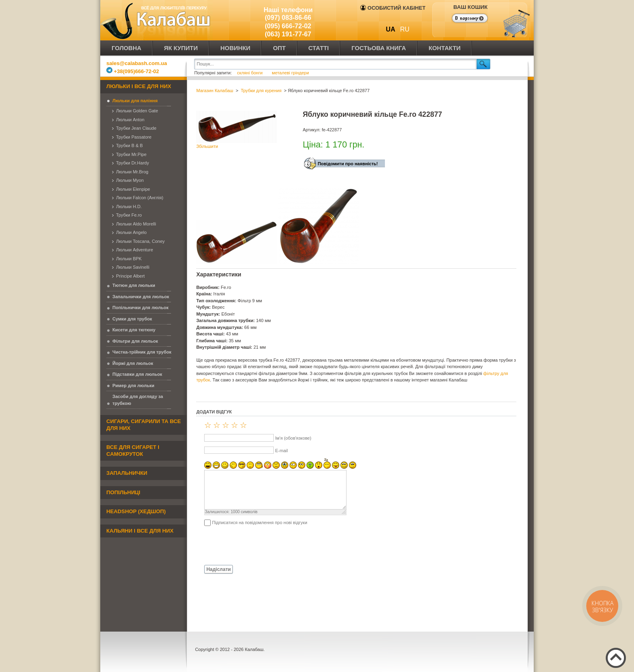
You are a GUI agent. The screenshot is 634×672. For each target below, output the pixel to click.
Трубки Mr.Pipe (131, 154)
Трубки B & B (129, 145)
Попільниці (123, 492)
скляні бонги (250, 73)
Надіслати (219, 569)
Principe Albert (130, 276)
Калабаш (157, 20)
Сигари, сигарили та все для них (144, 425)
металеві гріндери (290, 73)
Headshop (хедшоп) (136, 511)
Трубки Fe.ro (129, 215)
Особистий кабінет (393, 8)
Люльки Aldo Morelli (136, 224)
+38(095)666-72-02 (133, 71)
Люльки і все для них (139, 86)
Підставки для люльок (137, 374)
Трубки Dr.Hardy (132, 163)
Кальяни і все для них (140, 531)
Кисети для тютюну (134, 330)
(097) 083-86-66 (288, 18)
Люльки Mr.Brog (132, 172)
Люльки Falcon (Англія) (140, 198)
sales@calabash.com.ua (137, 63)
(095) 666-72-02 (288, 26)
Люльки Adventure (135, 250)
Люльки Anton (130, 120)
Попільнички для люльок (141, 308)
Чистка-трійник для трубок (142, 352)
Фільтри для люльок (135, 341)
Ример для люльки (133, 386)
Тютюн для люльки (134, 285)
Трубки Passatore (134, 137)
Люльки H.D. (129, 206)
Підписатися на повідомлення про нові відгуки (259, 522)
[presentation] (258, 545)
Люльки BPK (129, 259)
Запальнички (127, 473)
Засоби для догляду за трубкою (138, 400)
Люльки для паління (135, 101)
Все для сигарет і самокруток (133, 451)
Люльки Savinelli (133, 267)
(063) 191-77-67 (288, 34)
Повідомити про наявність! (348, 164)
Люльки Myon (130, 180)
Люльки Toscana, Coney (140, 241)
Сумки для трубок (132, 319)
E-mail (281, 451)
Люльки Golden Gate (137, 111)
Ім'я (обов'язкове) (293, 438)
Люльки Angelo (131, 232)
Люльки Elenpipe (133, 189)
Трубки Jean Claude (136, 128)
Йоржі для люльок (133, 363)
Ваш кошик (470, 7)
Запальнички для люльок (141, 297)
